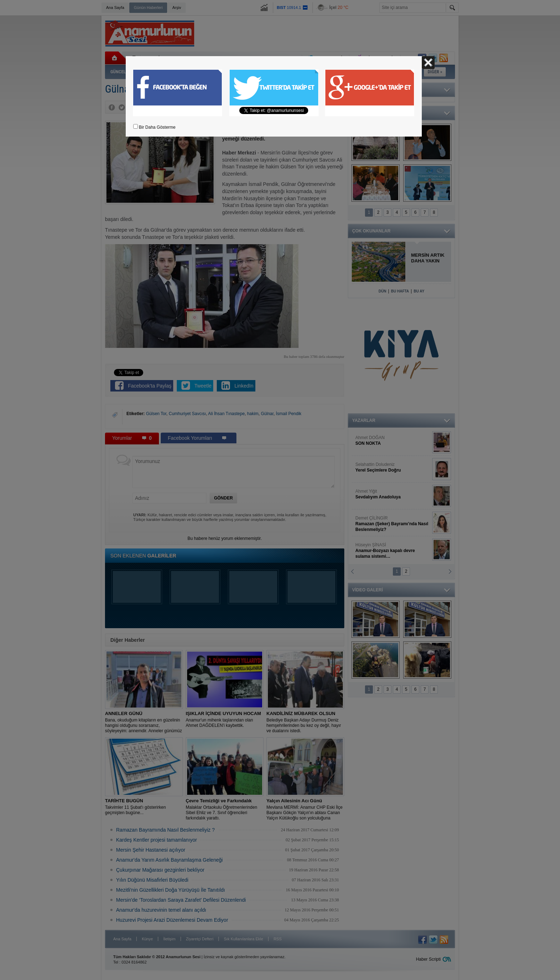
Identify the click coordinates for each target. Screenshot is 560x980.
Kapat (428, 63)
